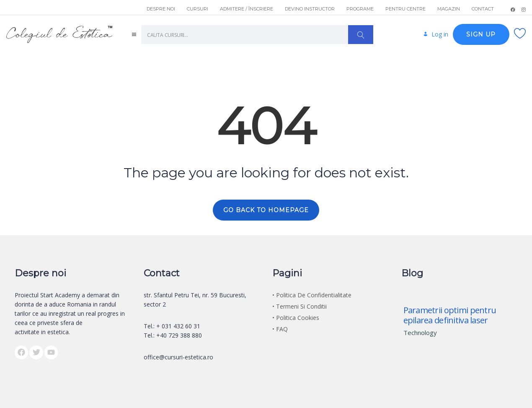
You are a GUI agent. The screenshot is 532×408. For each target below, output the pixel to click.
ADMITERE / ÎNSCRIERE (247, 9)
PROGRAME (360, 9)
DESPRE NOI (161, 9)
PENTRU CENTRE (405, 9)
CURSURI (198, 9)
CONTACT (483, 9)
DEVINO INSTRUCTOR (310, 9)
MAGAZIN (449, 9)
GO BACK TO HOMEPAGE (266, 210)
